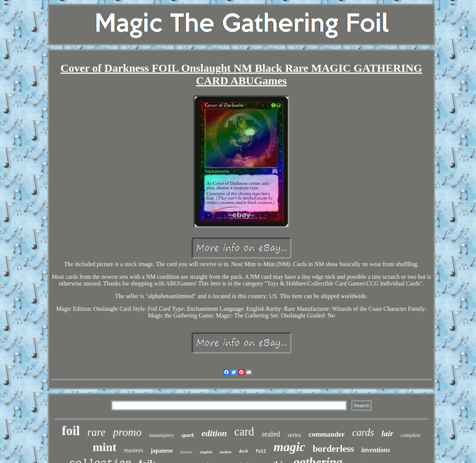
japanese (162, 451)
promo (127, 432)
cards (363, 432)
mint (104, 447)
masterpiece (162, 435)
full (261, 451)
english (206, 452)
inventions (376, 450)
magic (290, 447)
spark (188, 435)
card (244, 432)
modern (226, 452)
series (294, 435)
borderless (333, 449)
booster (186, 452)
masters (134, 450)
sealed (271, 434)
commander (327, 434)
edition (214, 433)
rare (97, 432)
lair (387, 433)
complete (411, 435)
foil (71, 431)
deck (243, 451)
